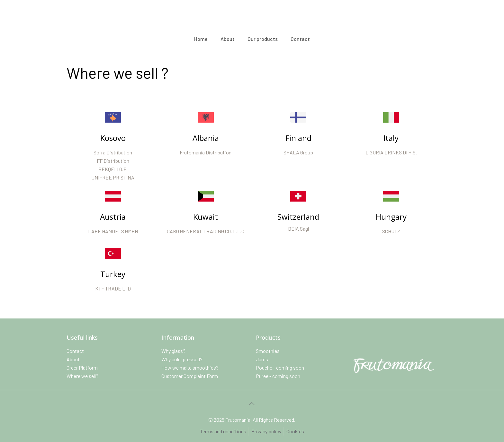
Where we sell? (82, 376)
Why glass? (173, 351)
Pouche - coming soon (280, 368)
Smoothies (268, 351)
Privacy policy (266, 431)
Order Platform (82, 368)
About (73, 359)
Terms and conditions (223, 431)
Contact (75, 351)
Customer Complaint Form (190, 376)
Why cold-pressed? (182, 359)
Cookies (295, 431)
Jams (262, 359)
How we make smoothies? (190, 368)
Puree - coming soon (278, 376)
